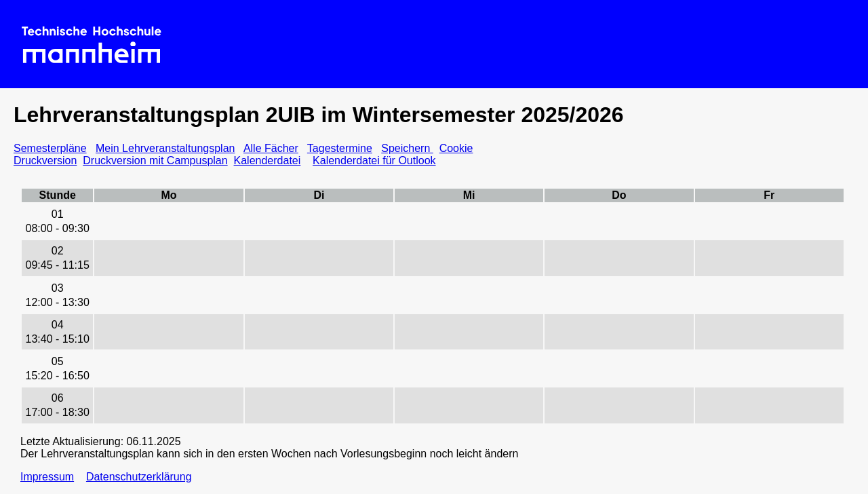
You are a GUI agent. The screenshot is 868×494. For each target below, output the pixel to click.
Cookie (456, 148)
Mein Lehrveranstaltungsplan (165, 148)
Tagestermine (340, 148)
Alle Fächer (271, 148)
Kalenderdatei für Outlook (374, 160)
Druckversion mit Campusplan (155, 160)
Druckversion (45, 160)
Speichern (407, 148)
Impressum (47, 477)
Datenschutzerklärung (139, 477)
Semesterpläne (50, 148)
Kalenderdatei (268, 160)
